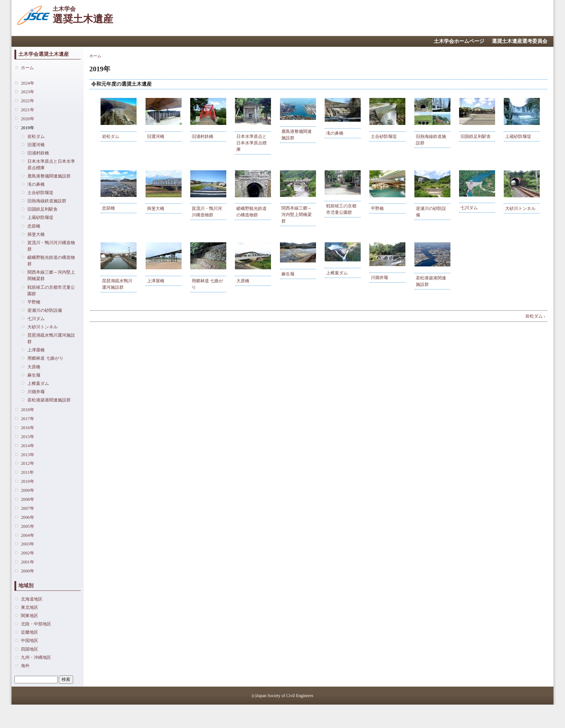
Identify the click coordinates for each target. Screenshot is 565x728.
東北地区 (30, 607)
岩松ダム (36, 136)
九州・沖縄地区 (36, 657)
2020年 (27, 119)
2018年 (27, 410)
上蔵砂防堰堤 (40, 217)
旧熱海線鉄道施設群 (47, 201)
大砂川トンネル (43, 327)
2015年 (27, 437)
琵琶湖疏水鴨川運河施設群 (51, 338)
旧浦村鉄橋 (38, 153)
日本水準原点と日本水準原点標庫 (51, 165)
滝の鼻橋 (36, 184)
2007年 (27, 508)
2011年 (27, 472)
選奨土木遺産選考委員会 (520, 41)
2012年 (27, 463)
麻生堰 (34, 375)
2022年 (27, 101)
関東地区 (30, 616)
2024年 (27, 83)
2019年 (27, 128)
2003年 (27, 544)
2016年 (27, 428)
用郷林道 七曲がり (45, 358)
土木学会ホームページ (459, 41)
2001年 (27, 562)
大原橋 (34, 367)
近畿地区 (30, 632)
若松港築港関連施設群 (49, 400)
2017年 (27, 419)
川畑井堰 (36, 392)
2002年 (27, 553)
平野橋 (34, 302)
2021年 (27, 110)
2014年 (27, 446)
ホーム (27, 68)
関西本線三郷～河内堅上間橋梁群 (51, 275)
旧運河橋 (36, 145)
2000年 (27, 571)
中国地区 (30, 641)
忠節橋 (34, 226)
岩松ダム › (535, 316)
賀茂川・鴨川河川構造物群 (51, 246)
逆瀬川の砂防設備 (45, 310)
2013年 (27, 455)
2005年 (27, 526)
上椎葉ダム (38, 383)
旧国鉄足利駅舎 (43, 209)
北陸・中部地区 (36, 624)
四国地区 (30, 649)
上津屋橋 (36, 350)
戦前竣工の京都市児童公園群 (51, 291)
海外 (25, 666)
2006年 (27, 517)
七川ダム (36, 319)
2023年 (27, 92)
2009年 (27, 490)
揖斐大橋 (36, 234)
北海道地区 (32, 599)
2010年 (27, 481)
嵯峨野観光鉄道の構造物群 (51, 261)
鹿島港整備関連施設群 (49, 176)
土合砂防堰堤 (40, 193)
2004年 (27, 535)
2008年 (27, 499)
